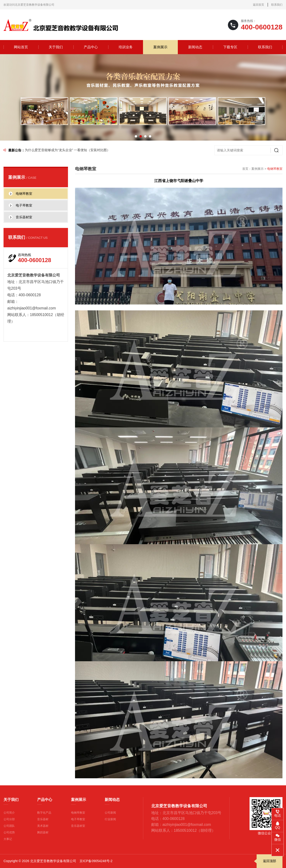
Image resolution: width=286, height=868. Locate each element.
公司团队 (9, 826)
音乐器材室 (78, 826)
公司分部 (9, 819)
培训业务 (126, 47)
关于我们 (56, 47)
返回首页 (258, 5)
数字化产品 (44, 813)
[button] (136, 136)
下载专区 (230, 47)
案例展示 (160, 47)
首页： (247, 169)
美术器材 (43, 826)
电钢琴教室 (78, 813)
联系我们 (277, 5)
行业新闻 (110, 819)
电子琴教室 (78, 819)
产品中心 (91, 47)
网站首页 (21, 47)
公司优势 (9, 832)
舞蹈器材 (43, 832)
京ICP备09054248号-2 (96, 861)
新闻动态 (195, 47)
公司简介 (9, 813)
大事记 (8, 839)
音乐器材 (43, 819)
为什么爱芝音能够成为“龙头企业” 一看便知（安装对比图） (67, 150)
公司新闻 (110, 813)
